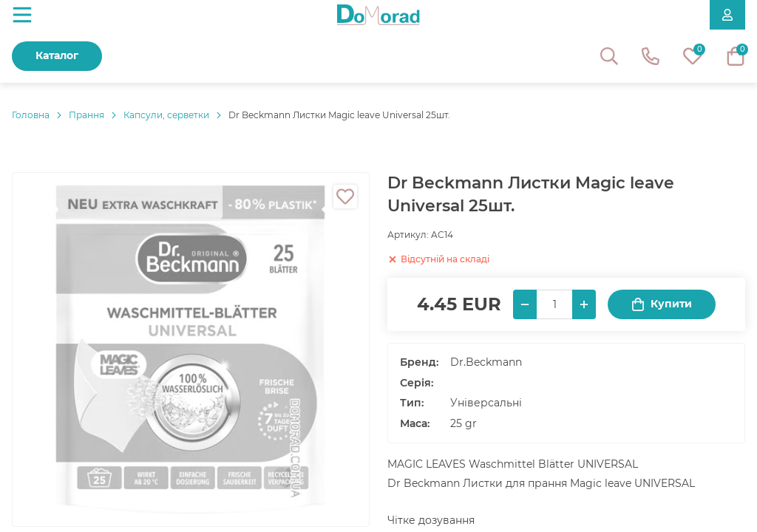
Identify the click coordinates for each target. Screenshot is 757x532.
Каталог (57, 55)
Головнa (31, 115)
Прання (86, 115)
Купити (662, 304)
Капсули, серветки (166, 115)
